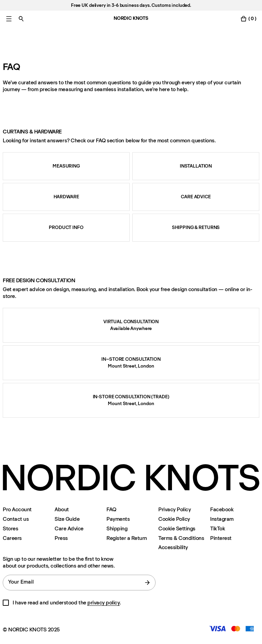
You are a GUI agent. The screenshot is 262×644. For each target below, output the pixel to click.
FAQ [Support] (111, 509)
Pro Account (17, 509)
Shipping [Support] (117, 528)
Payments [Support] (118, 519)
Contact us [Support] (16, 519)
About (62, 509)
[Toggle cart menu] (248, 19)
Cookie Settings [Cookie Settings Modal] (177, 528)
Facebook (222, 509)
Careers (12, 538)
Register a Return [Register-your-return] (127, 538)
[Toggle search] (21, 19)
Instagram (222, 519)
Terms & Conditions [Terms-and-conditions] (181, 538)
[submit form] (147, 583)
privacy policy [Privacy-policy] (104, 603)
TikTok (217, 528)
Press (61, 538)
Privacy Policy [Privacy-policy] (174, 509)
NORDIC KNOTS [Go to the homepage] (131, 18)
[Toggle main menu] (9, 19)
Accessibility (173, 547)
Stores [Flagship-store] (10, 528)
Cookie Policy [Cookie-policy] (174, 519)
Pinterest (221, 538)
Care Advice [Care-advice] (69, 528)
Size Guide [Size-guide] (67, 519)
